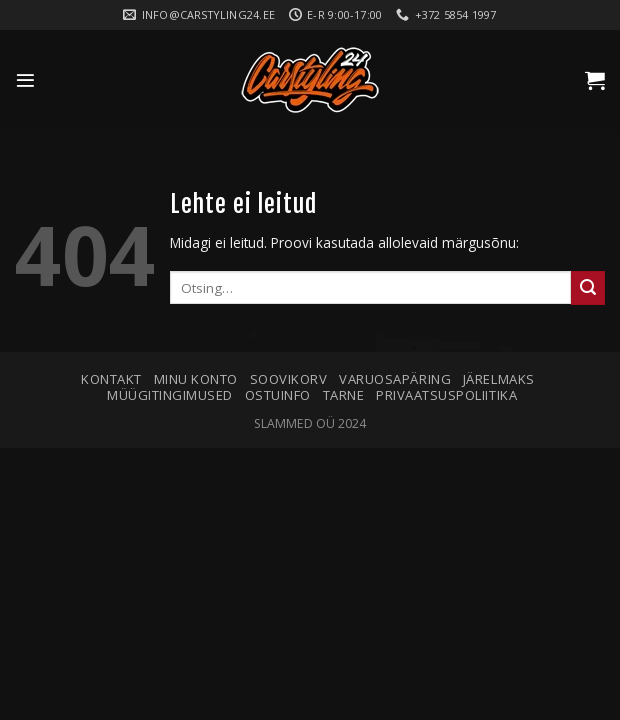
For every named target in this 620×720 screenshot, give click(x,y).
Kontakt (111, 379)
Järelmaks (499, 379)
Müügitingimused (170, 395)
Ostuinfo (278, 395)
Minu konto (196, 379)
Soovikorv (289, 379)
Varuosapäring (395, 379)
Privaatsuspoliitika (446, 395)
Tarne (344, 395)
